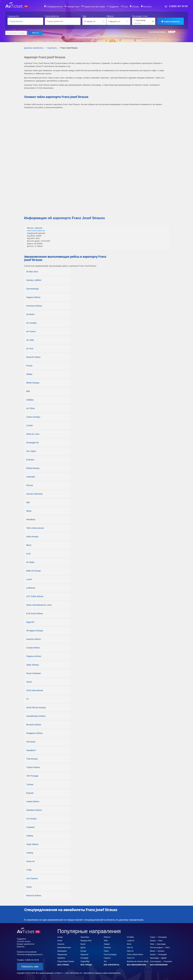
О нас (125, 7)
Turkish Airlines (33, 767)
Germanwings (33, 289)
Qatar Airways (33, 665)
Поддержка (114, 7)
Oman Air (31, 861)
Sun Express (32, 878)
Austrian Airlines (34, 639)
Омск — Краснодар (158, 944)
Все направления (159, 965)
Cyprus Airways (33, 417)
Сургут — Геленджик (158, 937)
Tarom (29, 682)
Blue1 (29, 545)
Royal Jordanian (34, 673)
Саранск (107, 958)
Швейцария (62, 951)
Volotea (30, 836)
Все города (86, 965)
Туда (84, 16)
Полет (29, 887)
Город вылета (13, 16)
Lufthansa (31, 588)
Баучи (83, 944)
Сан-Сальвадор (110, 954)
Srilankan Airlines (34, 810)
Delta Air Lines (33, 434)
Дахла (83, 947)
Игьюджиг (85, 958)
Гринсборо (85, 937)
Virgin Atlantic (33, 844)
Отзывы (135, 7)
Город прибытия (52, 16)
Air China (31, 408)
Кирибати (61, 958)
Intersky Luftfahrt (34, 280)
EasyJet (30, 793)
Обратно (110, 16)
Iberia (29, 511)
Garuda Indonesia (34, 494)
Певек (106, 951)
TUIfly (29, 870)
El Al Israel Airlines (35, 613)
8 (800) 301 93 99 (178, 6)
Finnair (29, 365)
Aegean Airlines (33, 297)
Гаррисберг (85, 961)
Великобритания (64, 947)
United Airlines (33, 801)
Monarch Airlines (34, 895)
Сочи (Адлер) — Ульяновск (161, 961)
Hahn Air (130, 951)
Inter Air (130, 947)
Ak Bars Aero (32, 271)
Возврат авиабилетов (26, 944)
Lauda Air (131, 940)
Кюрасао (61, 944)
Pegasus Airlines (34, 656)
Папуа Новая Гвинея (66, 961)
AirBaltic (30, 400)
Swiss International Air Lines (39, 605)
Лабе (106, 940)
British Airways (33, 383)
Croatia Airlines (33, 648)
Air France (31, 331)
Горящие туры (74, 7)
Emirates (30, 460)
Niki (28, 502)
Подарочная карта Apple (94, 7)
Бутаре (83, 951)
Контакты (146, 7)
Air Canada (31, 323)
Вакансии (21, 947)
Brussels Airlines (34, 724)
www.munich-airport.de (36, 230)
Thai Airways (32, 759)
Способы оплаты (24, 941)
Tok (105, 961)
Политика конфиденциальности (30, 954)
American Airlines (34, 306)
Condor (30, 425)
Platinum (107, 937)
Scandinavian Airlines (36, 716)
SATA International (35, 690)
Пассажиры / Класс (140, 16)
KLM (28, 554)
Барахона (85, 954)
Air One (30, 348)
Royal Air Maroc (34, 357)
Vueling (30, 853)
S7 (28, 699)
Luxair (29, 579)
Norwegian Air (33, 442)
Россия (30, 485)
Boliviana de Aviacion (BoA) (138, 961)
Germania (31, 742)
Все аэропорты (112, 965)
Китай (60, 940)
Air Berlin (30, 314)
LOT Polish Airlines (35, 596)
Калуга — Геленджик (158, 954)
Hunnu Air (131, 958)
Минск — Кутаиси (157, 951)
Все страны (63, 965)
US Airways (32, 818)
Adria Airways (33, 536)
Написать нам (30, 966)
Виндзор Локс (86, 940)
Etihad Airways (33, 468)
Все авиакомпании (137, 965)
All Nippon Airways (35, 630)
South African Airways (36, 707)
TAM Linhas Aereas (35, 528)
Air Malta (30, 562)
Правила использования (27, 952)
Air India (30, 340)
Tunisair (30, 784)
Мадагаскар (62, 954)
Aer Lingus (31, 451)
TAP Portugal (32, 776)
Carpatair (31, 827)
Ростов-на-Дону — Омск (160, 947)
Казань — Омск (156, 940)
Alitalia (29, 374)
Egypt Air (31, 622)
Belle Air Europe (34, 571)
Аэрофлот (31, 750)
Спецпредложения (55, 7)
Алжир (60, 937)
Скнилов (107, 947)
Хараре (107, 944)
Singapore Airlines (35, 733)
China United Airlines (135, 954)
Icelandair (31, 477)
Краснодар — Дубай (158, 958)
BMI (28, 391)
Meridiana (31, 519)
